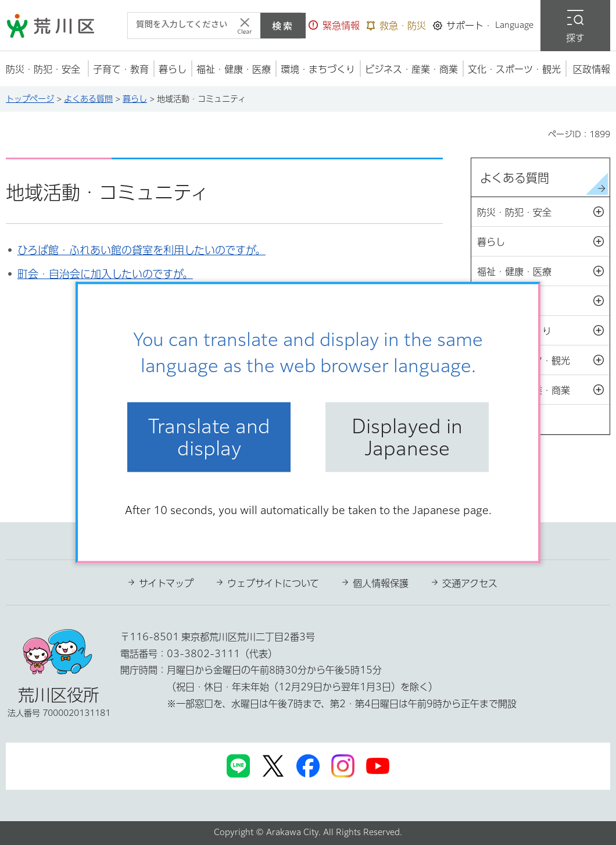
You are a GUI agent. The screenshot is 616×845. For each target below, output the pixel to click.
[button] (334, 26)
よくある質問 (88, 99)
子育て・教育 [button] (543, 301)
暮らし (135, 99)
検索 (283, 26)
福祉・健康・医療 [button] (543, 272)
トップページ (30, 99)
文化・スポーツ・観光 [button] (543, 361)
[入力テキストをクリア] (245, 26)
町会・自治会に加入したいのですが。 (105, 274)
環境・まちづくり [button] (543, 331)
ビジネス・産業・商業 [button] (543, 390)
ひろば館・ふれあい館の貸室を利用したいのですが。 (142, 250)
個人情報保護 (381, 583)
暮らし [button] (543, 242)
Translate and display (209, 437)
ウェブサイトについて (273, 583)
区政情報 (509, 420)
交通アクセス (470, 583)
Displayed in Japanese (407, 437)
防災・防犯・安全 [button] (543, 212)
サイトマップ (166, 583)
